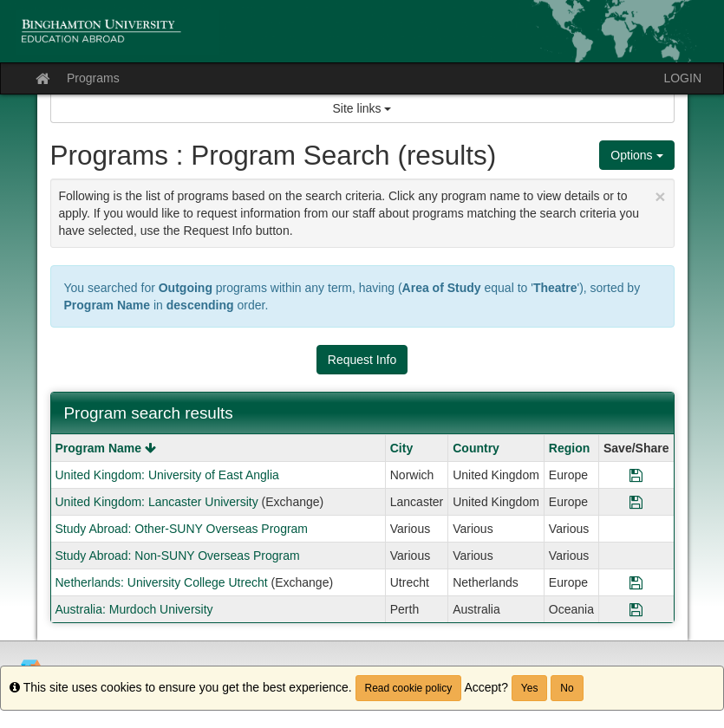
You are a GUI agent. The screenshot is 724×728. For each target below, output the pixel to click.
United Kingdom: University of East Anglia (167, 475)
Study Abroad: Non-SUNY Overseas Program (178, 556)
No (567, 688)
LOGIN (682, 78)
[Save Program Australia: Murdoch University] (636, 609)
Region (569, 448)
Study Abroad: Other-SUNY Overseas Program (182, 529)
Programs (93, 78)
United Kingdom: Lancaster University (157, 502)
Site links (362, 108)
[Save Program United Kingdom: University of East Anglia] (636, 475)
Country (476, 448)
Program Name (106, 448)
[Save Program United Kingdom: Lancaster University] (636, 502)
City (401, 448)
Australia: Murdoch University (134, 609)
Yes (530, 688)
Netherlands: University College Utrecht (162, 582)
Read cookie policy (409, 688)
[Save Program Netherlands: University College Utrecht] (636, 582)
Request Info (362, 360)
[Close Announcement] (660, 196)
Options (636, 155)
